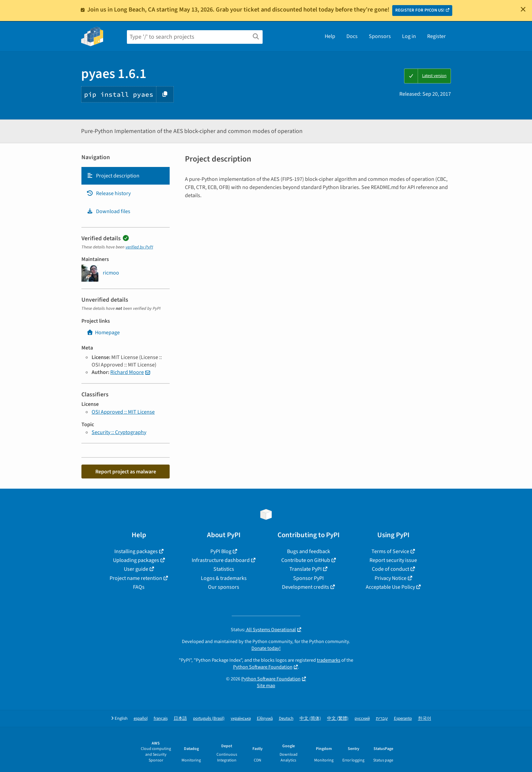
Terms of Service (390, 551)
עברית (382, 719)
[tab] (126, 176)
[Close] (523, 9)
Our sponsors (224, 587)
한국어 (425, 719)
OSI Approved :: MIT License (123, 412)
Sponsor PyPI (308, 578)
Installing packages (136, 551)
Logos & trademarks (224, 578)
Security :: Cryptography (119, 432)
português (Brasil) (209, 719)
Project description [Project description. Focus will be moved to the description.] (113, 176)
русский (362, 719)
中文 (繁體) (338, 719)
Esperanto (403, 719)
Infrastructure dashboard (221, 560)
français (161, 719)
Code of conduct (391, 569)
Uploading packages (136, 560)
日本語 (180, 719)
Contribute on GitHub (306, 560)
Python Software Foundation (263, 667)
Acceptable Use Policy (390, 587)
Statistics (224, 569)
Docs (352, 36)
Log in (409, 36)
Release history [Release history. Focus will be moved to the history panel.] (109, 193)
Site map (266, 686)
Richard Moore (127, 372)
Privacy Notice (391, 578)
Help (330, 36)
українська (241, 719)
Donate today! (266, 648)
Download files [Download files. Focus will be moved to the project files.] (108, 211)
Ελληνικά (265, 719)
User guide (136, 569)
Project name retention (136, 578)
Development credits (306, 587)
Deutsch (286, 719)
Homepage (103, 333)
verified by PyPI (139, 247)
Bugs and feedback (309, 551)
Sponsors (380, 36)
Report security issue (393, 560)
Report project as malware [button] (126, 472)
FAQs (139, 587)
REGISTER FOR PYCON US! (420, 10)
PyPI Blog (221, 551)
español (141, 719)
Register (436, 36)
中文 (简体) (310, 719)
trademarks (329, 660)
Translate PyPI (306, 569)
